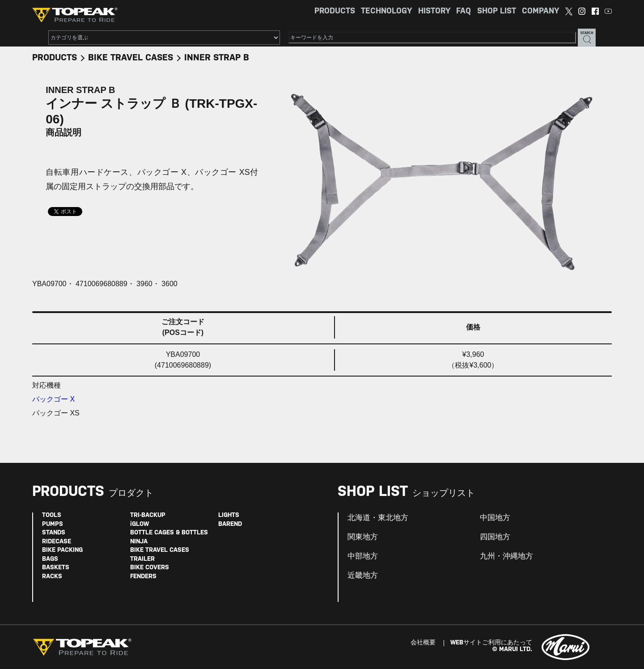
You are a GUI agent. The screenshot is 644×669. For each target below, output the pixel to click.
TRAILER (142, 559)
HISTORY (434, 11)
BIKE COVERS (150, 568)
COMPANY (540, 11)
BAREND (230, 524)
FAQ (464, 11)
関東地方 (363, 537)
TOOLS (52, 515)
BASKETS (56, 568)
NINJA (139, 542)
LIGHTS (229, 515)
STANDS (54, 533)
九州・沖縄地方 (506, 556)
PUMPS (53, 524)
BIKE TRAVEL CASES (131, 58)
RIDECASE (57, 542)
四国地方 (495, 537)
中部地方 (363, 556)
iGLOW (140, 524)
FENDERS (143, 577)
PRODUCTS (335, 11)
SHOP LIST (497, 11)
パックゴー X (53, 399)
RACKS (52, 577)
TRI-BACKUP (148, 515)
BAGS (50, 559)
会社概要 (423, 643)
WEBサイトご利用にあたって (491, 643)
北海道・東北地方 (378, 518)
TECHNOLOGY (386, 11)
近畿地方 (363, 576)
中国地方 (495, 518)
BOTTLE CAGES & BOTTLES (169, 533)
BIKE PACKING (62, 550)
